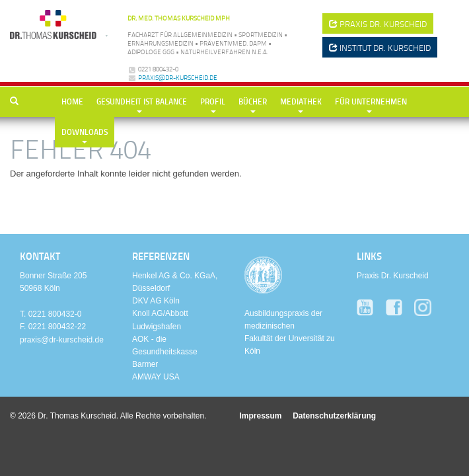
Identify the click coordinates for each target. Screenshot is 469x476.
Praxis (378, 24)
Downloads (85, 132)
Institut (380, 48)
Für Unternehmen (371, 101)
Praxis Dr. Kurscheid (393, 276)
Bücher (253, 101)
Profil (213, 101)
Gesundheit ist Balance (142, 101)
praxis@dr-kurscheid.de (178, 77)
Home (72, 101)
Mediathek (301, 101)
